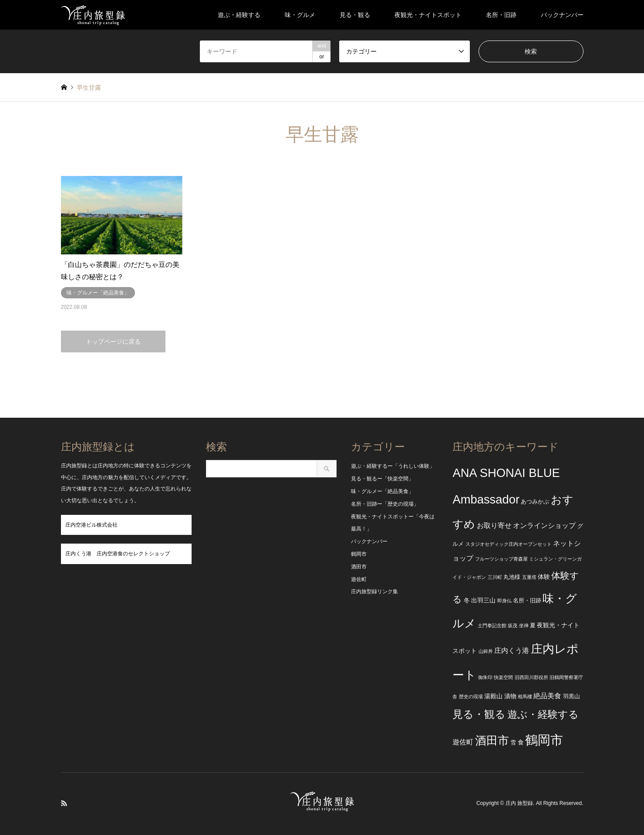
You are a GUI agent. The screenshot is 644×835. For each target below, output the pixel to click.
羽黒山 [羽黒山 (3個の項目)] (572, 696)
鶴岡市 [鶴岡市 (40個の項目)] (544, 740)
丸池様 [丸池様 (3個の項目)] (512, 577)
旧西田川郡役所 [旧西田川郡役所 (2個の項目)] (531, 677)
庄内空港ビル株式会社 (91, 525)
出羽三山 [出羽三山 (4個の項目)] (483, 600)
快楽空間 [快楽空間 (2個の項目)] (503, 677)
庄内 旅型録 (519, 804)
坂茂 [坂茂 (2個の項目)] (513, 625)
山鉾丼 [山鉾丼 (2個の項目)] (486, 651)
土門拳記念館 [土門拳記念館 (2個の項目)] (492, 625)
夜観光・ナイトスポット (428, 15)
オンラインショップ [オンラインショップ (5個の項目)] (544, 526)
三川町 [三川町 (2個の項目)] (495, 577)
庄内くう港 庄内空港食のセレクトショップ (118, 554)
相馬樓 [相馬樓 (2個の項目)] (525, 696)
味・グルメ (300, 15)
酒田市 (359, 567)
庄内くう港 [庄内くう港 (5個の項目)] (512, 651)
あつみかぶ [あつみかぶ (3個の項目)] (535, 502)
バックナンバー (562, 15)
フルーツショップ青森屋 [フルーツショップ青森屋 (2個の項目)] (501, 559)
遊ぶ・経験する (239, 15)
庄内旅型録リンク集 (374, 592)
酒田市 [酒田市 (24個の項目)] (492, 740)
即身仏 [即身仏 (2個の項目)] (504, 601)
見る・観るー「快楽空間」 (382, 479)
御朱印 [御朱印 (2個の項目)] (485, 677)
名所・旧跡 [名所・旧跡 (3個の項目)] (527, 601)
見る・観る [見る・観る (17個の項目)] (479, 714)
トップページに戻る (113, 341)
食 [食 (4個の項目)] (521, 742)
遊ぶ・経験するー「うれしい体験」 (393, 466)
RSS (64, 803)
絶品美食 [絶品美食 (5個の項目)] (547, 696)
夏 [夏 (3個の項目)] (533, 625)
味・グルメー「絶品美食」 (382, 491)
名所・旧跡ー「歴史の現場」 (385, 504)
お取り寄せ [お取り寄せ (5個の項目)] (494, 526)
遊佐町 (359, 579)
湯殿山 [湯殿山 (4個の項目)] (493, 696)
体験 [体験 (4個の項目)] (544, 577)
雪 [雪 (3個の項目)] (513, 743)
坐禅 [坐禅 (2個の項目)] (524, 625)
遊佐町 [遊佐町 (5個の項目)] (463, 742)
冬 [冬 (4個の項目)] (467, 600)
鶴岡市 (359, 554)
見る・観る (355, 15)
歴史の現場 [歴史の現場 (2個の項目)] (471, 696)
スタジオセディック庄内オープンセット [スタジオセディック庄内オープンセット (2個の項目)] (509, 544)
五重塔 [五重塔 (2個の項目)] (529, 577)
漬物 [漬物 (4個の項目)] (510, 696)
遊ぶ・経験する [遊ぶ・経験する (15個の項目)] (543, 715)
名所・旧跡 (501, 15)
